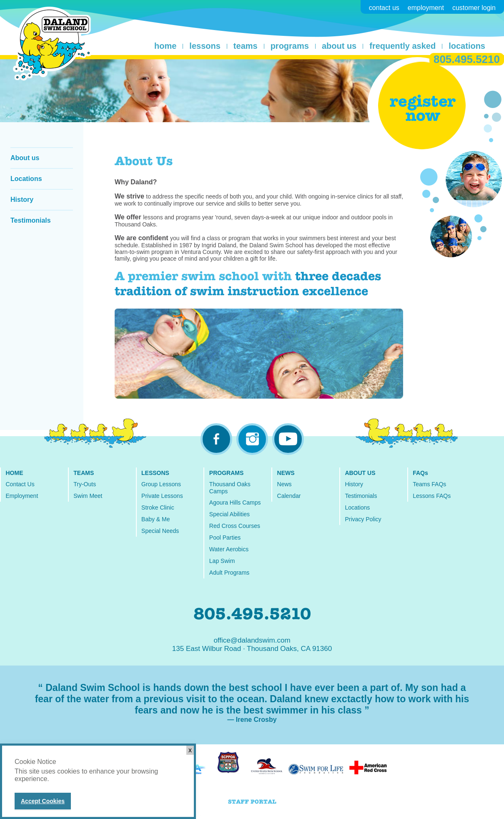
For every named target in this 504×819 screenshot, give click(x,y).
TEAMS (84, 473)
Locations (26, 179)
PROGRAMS (226, 473)
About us (25, 158)
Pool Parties (225, 538)
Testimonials (31, 220)
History (22, 200)
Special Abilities (229, 514)
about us (339, 46)
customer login (474, 8)
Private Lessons (162, 496)
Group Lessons (161, 484)
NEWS (286, 473)
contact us (384, 8)
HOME (14, 473)
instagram (252, 439)
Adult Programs (229, 573)
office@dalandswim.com (252, 640)
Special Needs (160, 531)
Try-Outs (85, 484)
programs (290, 46)
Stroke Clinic (158, 507)
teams (246, 46)
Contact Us (20, 484)
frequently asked (402, 46)
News (285, 484)
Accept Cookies (43, 801)
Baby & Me (155, 519)
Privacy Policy (363, 519)
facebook (216, 439)
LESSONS (155, 473)
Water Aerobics (229, 549)
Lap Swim (222, 561)
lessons (205, 46)
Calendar (289, 496)
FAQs (420, 473)
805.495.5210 (467, 59)
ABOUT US (360, 473)
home (165, 46)
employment (426, 8)
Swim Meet (88, 496)
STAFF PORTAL (252, 802)
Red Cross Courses (235, 526)
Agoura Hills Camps (235, 502)
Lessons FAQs (432, 496)
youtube (288, 439)
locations (467, 46)
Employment (22, 496)
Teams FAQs (429, 484)
